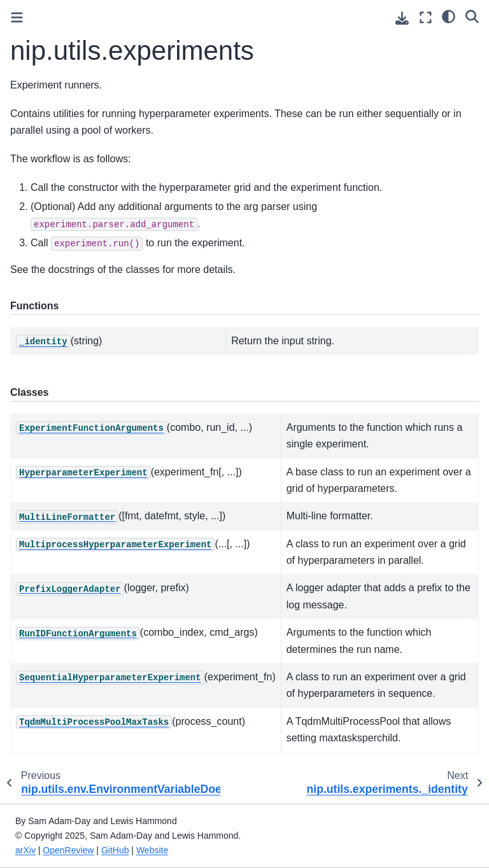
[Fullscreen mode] (426, 17)
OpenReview (68, 850)
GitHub (115, 850)
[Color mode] (449, 16)
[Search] (472, 16)
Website (152, 850)
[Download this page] (402, 18)
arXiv (25, 850)
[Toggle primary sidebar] (17, 17)
